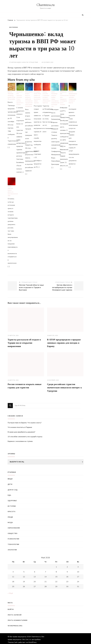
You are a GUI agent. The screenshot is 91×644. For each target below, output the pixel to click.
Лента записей (15, 613)
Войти (11, 608)
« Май (10, 591)
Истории (12, 504)
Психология (13, 537)
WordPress (32, 641)
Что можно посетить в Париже (20, 425)
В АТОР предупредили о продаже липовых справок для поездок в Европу (73, 97)
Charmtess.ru (46, 5)
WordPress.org (15, 624)
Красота (12, 510)
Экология (12, 548)
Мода (10, 521)
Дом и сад (13, 488)
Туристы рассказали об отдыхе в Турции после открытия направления (25, 340)
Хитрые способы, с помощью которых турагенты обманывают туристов (46, 97)
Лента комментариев (17, 618)
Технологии (13, 543)
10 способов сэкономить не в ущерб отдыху (25, 435)
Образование (14, 526)
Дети (10, 482)
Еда (9, 493)
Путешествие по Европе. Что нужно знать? (25, 421)
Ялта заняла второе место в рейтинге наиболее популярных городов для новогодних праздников (29, 97)
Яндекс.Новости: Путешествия (27, 62)
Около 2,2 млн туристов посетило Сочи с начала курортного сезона (20, 97)
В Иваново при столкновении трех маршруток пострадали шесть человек (64, 97)
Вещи (10, 477)
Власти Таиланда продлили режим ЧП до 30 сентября (11, 95)
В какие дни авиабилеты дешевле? (21, 430)
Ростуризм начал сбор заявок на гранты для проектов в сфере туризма (37, 97)
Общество (13, 532)
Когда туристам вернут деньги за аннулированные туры (12, 188)
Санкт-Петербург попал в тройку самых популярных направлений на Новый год (55, 97)
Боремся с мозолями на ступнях (20, 439)
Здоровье (12, 499)
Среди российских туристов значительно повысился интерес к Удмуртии (65, 385)
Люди (10, 515)
